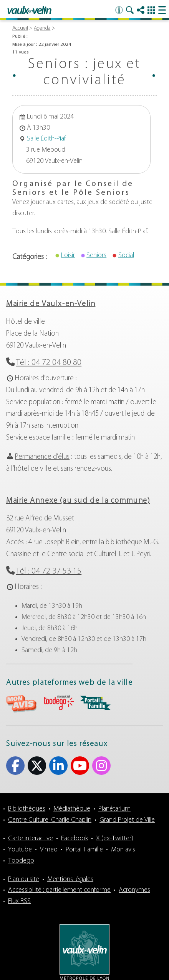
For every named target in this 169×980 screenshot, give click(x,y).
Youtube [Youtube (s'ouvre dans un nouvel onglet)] (80, 766)
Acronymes (134, 890)
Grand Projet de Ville (127, 820)
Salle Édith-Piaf (46, 139)
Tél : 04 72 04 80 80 (49, 363)
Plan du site (24, 879)
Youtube (20, 850)
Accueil (20, 28)
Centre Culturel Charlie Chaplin (50, 820)
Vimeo (49, 850)
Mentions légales (70, 879)
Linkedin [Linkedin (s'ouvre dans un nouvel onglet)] (58, 766)
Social (126, 255)
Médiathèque (72, 809)
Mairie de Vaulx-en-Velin (51, 304)
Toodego (21, 861)
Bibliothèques (27, 809)
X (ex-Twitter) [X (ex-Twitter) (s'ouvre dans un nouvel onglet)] (37, 766)
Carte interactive (31, 839)
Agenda (42, 28)
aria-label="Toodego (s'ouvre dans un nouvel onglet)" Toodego (58, 703)
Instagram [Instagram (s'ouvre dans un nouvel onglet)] (101, 766)
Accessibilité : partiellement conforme (59, 890)
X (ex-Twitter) (115, 839)
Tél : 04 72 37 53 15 (49, 571)
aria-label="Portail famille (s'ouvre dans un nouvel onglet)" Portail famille (95, 703)
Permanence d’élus (42, 457)
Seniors (96, 255)
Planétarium (114, 809)
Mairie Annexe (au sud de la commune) (78, 501)
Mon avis (123, 850)
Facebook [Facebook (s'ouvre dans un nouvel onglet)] (15, 766)
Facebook (75, 839)
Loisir (68, 255)
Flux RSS (19, 901)
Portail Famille (84, 850)
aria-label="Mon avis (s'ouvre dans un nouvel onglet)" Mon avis (22, 704)
